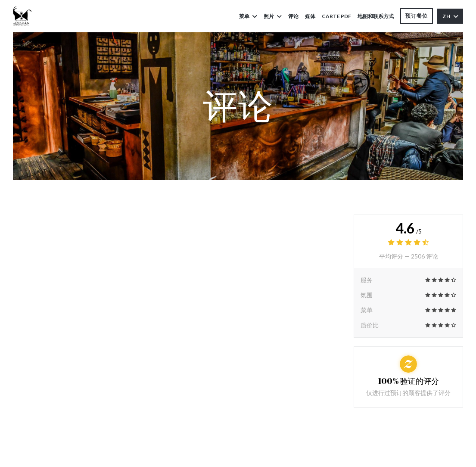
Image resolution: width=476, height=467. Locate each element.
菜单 (248, 16)
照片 (273, 16)
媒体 (310, 16)
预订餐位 (417, 16)
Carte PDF (336, 16)
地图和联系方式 (376, 16)
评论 (293, 16)
